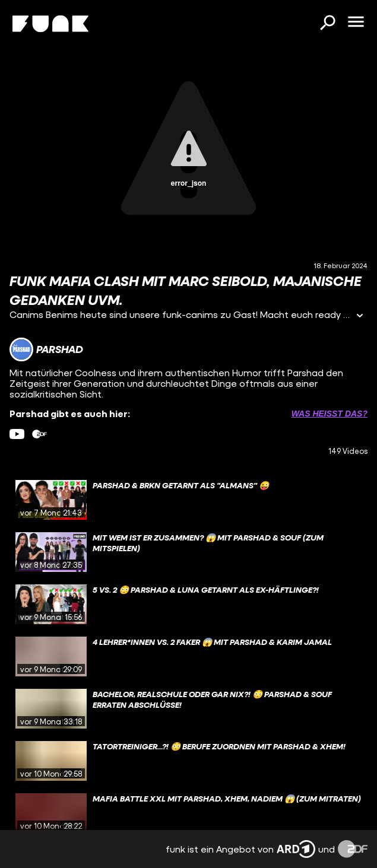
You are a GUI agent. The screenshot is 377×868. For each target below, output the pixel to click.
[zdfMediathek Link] (39, 434)
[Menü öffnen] (356, 23)
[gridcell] (188, 500)
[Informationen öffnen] (360, 317)
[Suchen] (327, 24)
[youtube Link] (17, 434)
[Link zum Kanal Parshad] (46, 349)
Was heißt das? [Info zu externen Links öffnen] (330, 414)
